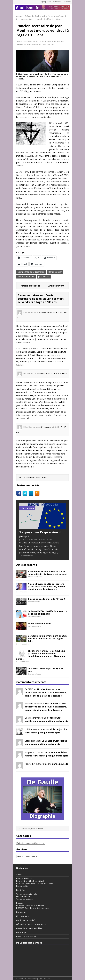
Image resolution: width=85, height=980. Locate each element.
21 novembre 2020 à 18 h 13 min (51, 374)
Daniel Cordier (55, 272)
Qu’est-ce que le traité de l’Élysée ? (46, 599)
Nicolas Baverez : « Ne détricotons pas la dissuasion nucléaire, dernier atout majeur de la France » (47, 587)
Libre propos (22, 932)
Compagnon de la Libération (31, 272)
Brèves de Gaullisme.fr (28, 44)
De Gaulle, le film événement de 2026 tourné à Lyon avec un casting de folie (47, 638)
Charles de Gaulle (24, 879)
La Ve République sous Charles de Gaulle (35, 883)
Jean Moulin (44, 277)
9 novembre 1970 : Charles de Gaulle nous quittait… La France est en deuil (48, 573)
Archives (67, 2)
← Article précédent (29, 286)
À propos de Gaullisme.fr (51, 2)
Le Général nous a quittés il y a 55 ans (46, 670)
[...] (57, 552)
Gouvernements (24, 896)
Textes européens (24, 899)
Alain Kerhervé (52, 41)
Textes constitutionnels (27, 894)
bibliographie (22, 886)
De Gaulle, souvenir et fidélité (29, 928)
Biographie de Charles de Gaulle (31, 881)
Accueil (19, 874)
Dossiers (20, 903)
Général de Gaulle (26, 277)
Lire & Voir (21, 890)
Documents (21, 912)
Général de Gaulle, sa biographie (31, 924)
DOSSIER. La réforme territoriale (30, 905)
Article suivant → (58, 286)
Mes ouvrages (23, 916)
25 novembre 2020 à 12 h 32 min (53, 312)
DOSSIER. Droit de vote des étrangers (33, 908)
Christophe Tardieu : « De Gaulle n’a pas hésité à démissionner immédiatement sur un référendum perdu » (41, 655)
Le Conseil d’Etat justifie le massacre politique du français (47, 612)
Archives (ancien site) (26, 920)
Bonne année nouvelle (40, 624)
